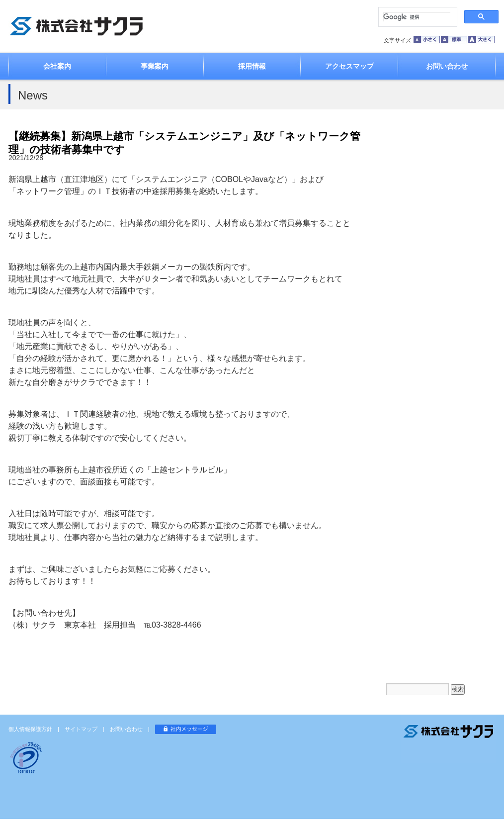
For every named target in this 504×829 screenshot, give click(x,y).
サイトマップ (81, 729)
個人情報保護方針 (30, 729)
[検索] (417, 17)
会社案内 (57, 66)
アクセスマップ (349, 66)
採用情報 (252, 66)
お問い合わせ (447, 66)
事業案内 (155, 66)
